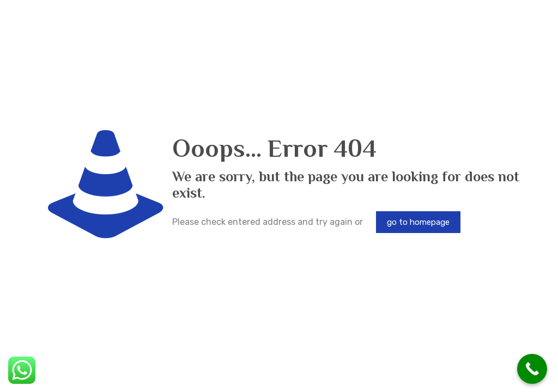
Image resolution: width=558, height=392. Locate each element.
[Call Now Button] (532, 369)
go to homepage (418, 222)
